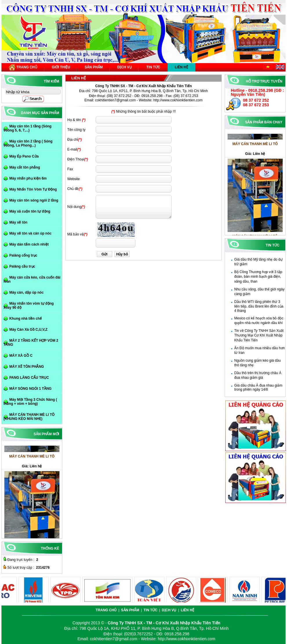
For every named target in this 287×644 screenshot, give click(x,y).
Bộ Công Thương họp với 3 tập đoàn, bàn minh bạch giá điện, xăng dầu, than (258, 277)
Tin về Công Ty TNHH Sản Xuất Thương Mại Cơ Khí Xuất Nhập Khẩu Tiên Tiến (259, 335)
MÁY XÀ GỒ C (21, 356)
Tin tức (153, 67)
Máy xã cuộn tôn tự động (30, 211)
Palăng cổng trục (23, 255)
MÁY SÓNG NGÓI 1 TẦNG (30, 389)
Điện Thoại (76, 159)
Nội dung (74, 207)
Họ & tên (74, 120)
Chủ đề (73, 189)
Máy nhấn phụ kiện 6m (28, 178)
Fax (70, 169)
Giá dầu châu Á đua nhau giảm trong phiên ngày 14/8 (258, 387)
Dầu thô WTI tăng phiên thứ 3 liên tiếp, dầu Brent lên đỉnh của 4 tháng (259, 306)
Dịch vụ (125, 67)
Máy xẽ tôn (18, 222)
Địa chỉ (73, 140)
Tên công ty (76, 130)
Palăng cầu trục (22, 266)
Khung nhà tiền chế (26, 319)
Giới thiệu (61, 67)
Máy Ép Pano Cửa (24, 156)
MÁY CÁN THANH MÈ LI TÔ (255, 146)
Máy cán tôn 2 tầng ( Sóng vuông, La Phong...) (28, 143)
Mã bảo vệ (76, 234)
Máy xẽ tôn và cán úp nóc (30, 233)
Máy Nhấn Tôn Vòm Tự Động (33, 189)
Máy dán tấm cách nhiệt (29, 244)
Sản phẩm (94, 67)
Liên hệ (181, 67)
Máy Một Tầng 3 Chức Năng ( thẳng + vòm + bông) (30, 402)
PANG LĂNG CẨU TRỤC (29, 378)
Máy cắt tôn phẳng (25, 167)
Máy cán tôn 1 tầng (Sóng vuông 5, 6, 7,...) (28, 128)
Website (73, 179)
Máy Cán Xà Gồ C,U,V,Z (28, 330)
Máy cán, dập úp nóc (26, 292)
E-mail (72, 149)
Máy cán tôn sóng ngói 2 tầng (34, 200)
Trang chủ (23, 67)
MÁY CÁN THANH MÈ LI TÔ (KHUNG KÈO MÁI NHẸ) (29, 417)
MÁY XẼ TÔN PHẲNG (27, 367)
